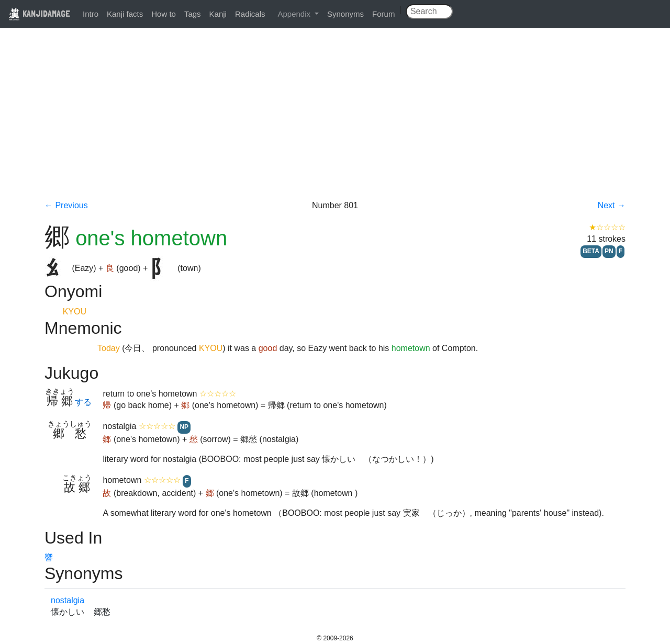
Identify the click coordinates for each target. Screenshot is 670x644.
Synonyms (345, 14)
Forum (383, 14)
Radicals (250, 14)
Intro (91, 14)
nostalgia (68, 600)
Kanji (218, 14)
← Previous (66, 205)
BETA (591, 251)
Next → (612, 205)
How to (164, 14)
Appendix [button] (295, 14)
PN (609, 251)
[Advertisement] (335, 121)
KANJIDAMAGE (39, 13)
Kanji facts (125, 14)
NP (184, 427)
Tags (193, 14)
